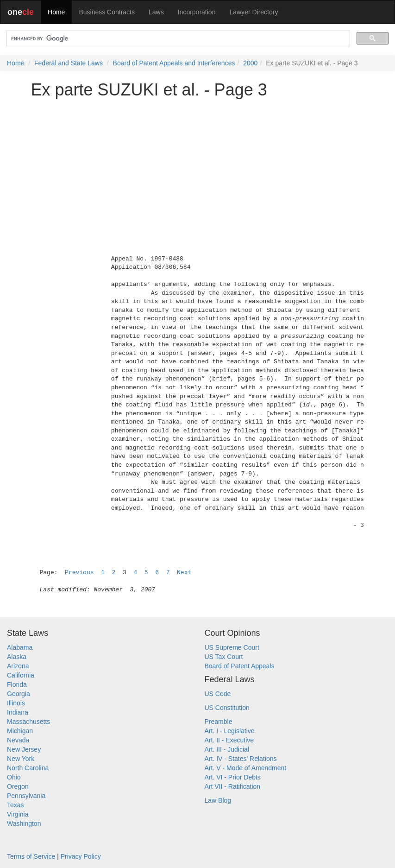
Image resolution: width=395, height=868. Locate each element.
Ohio (14, 777)
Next (184, 573)
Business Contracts (107, 12)
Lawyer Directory (254, 12)
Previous (79, 573)
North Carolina (28, 768)
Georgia (19, 694)
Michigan (20, 731)
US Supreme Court (232, 647)
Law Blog (218, 800)
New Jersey (24, 749)
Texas (16, 805)
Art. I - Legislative (230, 731)
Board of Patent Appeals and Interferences (174, 63)
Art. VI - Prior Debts (233, 777)
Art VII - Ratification (233, 786)
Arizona (18, 666)
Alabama (20, 647)
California (21, 675)
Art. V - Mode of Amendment (246, 768)
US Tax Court (224, 657)
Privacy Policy (81, 856)
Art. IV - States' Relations (241, 759)
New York (21, 759)
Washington (24, 824)
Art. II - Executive (229, 740)
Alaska (17, 657)
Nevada (18, 740)
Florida (17, 684)
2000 (250, 63)
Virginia (18, 814)
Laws (156, 12)
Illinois (16, 703)
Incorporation (197, 12)
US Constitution (227, 708)
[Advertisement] (198, 170)
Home (56, 12)
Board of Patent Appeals (240, 666)
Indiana (18, 712)
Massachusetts (28, 722)
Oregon (18, 786)
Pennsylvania (26, 796)
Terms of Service (31, 856)
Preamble (219, 722)
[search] (177, 39)
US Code (218, 694)
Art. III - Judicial (227, 749)
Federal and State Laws (69, 63)
